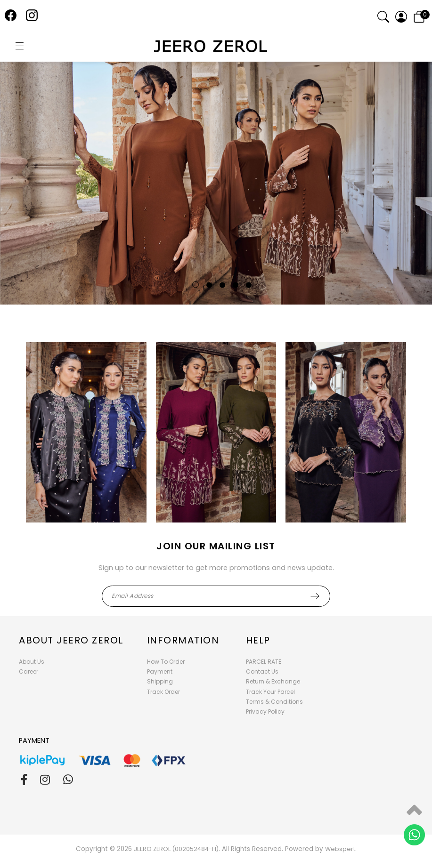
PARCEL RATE (264, 662)
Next (403, 208)
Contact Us (262, 671)
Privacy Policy (265, 711)
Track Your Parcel (270, 692)
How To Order (166, 662)
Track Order (163, 692)
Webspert (340, 849)
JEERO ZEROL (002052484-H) (176, 849)
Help (258, 640)
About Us (32, 662)
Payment (160, 671)
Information (183, 640)
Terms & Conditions (274, 702)
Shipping (160, 681)
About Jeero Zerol (71, 640)
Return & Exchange (273, 681)
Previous (29, 208)
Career (29, 671)
